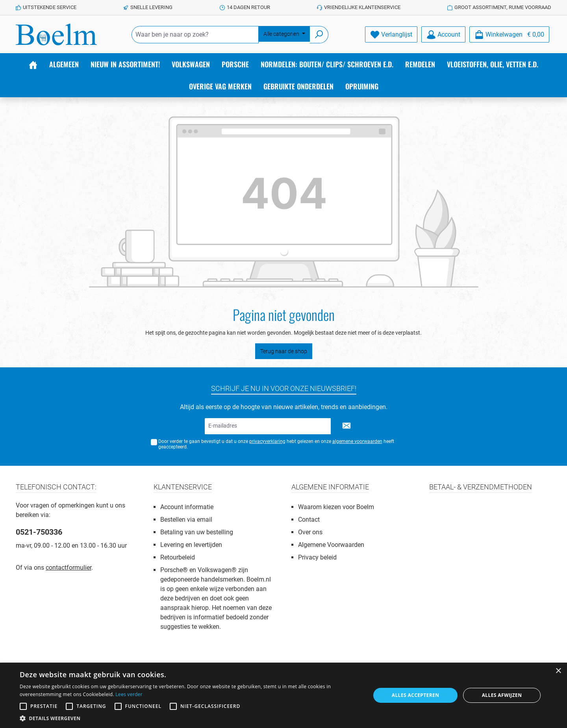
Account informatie (187, 507)
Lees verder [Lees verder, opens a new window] (129, 694)
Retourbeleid (178, 557)
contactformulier (69, 568)
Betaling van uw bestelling (197, 532)
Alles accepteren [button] (416, 695)
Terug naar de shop (284, 351)
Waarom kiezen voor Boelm (336, 507)
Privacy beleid (317, 557)
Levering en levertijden (191, 545)
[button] (190, 718)
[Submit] (346, 426)
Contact (309, 520)
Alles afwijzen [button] (502, 695)
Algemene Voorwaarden (331, 545)
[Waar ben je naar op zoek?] (195, 35)
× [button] (558, 671)
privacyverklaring (267, 441)
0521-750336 (39, 532)
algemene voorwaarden (357, 441)
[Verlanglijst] (391, 34)
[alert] (283, 695)
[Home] (33, 64)
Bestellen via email (186, 520)
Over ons (310, 532)
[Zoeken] (319, 35)
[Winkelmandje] (509, 34)
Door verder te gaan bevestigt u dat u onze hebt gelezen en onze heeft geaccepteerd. (276, 444)
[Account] (443, 34)
